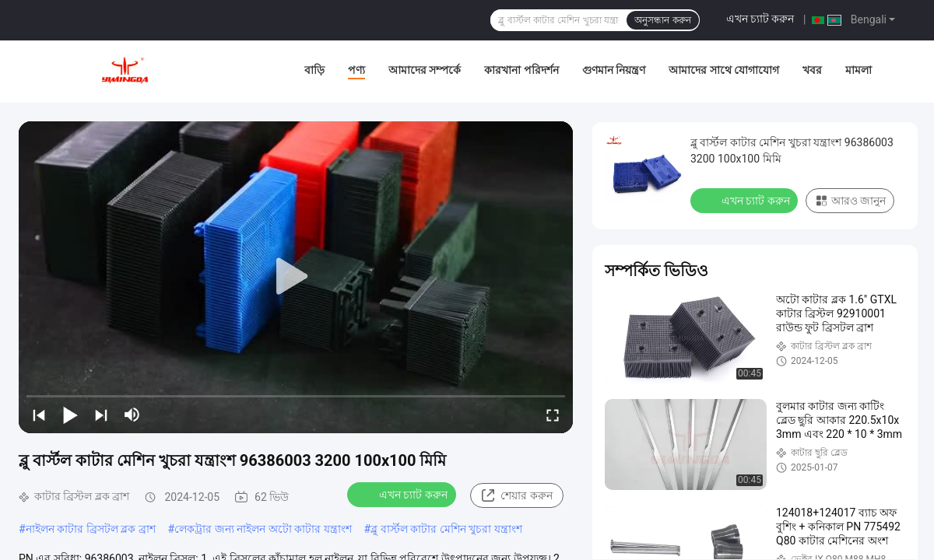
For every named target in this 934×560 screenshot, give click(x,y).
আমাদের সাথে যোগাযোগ (724, 70)
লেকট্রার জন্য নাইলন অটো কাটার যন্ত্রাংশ (263, 529)
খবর (812, 70)
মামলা (859, 70)
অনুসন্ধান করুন (662, 20)
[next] (101, 415)
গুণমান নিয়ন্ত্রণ (614, 70)
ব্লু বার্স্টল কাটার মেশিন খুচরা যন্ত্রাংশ (446, 529)
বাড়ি (314, 70)
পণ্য (356, 70)
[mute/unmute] (132, 415)
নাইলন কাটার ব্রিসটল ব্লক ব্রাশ (91, 529)
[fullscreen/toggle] (553, 415)
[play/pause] (70, 415)
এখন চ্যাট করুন (760, 19)
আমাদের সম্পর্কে (425, 70)
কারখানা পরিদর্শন (521, 70)
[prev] (39, 415)
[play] (296, 277)
